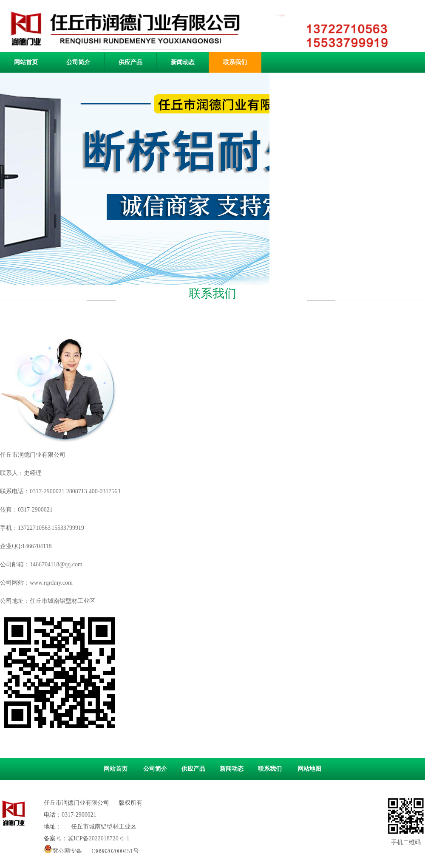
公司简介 (78, 62)
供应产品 (130, 62)
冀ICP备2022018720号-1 (98, 838)
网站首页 (116, 769)
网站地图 (309, 769)
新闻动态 (183, 62)
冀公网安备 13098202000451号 (91, 849)
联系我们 (235, 62)
